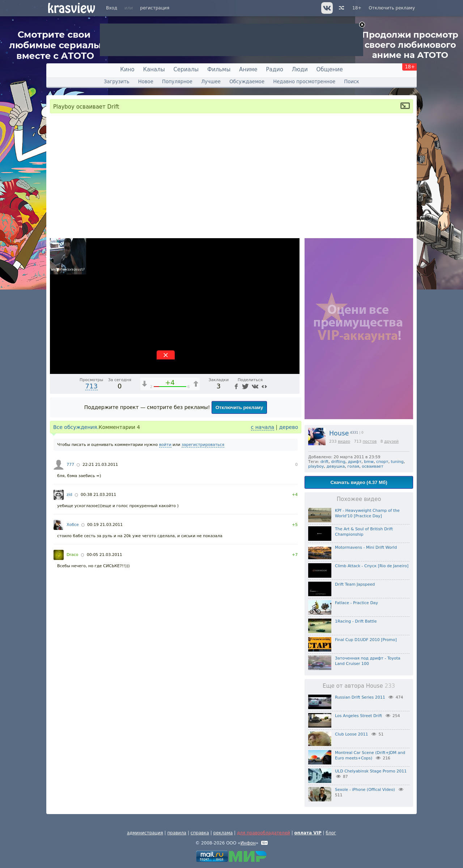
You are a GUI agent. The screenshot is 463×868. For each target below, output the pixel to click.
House (339, 433)
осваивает (373, 466)
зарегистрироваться (203, 445)
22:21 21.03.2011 (100, 465)
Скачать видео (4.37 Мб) (359, 482)
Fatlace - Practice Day (356, 603)
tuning (397, 462)
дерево (288, 427)
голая (353, 466)
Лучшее (211, 82)
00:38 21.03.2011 (98, 495)
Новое (146, 82)
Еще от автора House (359, 686)
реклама (223, 833)
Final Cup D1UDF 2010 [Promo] (366, 640)
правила (177, 833)
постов (369, 441)
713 (92, 386)
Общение (330, 69)
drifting (338, 462)
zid (69, 495)
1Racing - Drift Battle (356, 621)
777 (70, 465)
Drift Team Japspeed (355, 584)
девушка (336, 466)
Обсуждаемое (247, 82)
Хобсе (73, 525)
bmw (369, 462)
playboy (316, 466)
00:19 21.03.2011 (105, 525)
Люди (300, 69)
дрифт (355, 462)
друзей (391, 441)
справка (200, 833)
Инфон (248, 843)
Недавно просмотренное (304, 82)
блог (331, 833)
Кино (127, 69)
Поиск (352, 82)
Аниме (248, 69)
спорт (382, 462)
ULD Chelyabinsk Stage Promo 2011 (371, 771)
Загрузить (117, 82)
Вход (112, 8)
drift (325, 462)
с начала (263, 427)
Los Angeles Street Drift (358, 716)
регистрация (155, 8)
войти (165, 445)
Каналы (154, 69)
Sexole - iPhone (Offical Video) (365, 790)
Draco (73, 555)
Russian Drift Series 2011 (360, 697)
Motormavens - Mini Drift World (366, 547)
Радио (275, 69)
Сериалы (186, 69)
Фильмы (219, 69)
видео (344, 441)
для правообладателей (264, 833)
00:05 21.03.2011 (105, 555)
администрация (145, 833)
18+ (357, 8)
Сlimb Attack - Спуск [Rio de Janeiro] (372, 566)
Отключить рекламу (392, 8)
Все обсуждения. (76, 427)
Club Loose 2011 (352, 734)
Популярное (177, 82)
